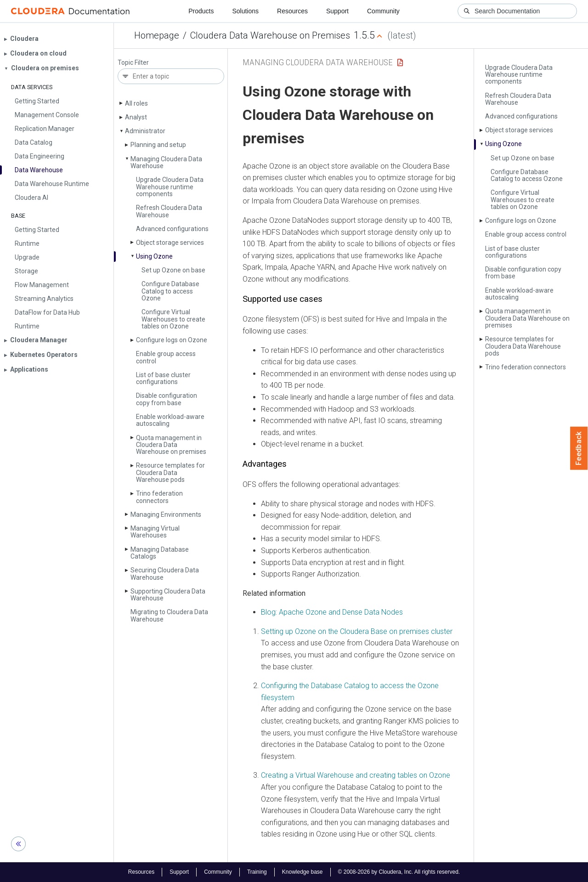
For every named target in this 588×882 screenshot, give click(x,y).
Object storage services (170, 243)
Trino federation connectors (159, 497)
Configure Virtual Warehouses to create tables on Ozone (173, 319)
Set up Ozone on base (173, 270)
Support (337, 11)
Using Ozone (154, 256)
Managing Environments (166, 514)
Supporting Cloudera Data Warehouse (168, 595)
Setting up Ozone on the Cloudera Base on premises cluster (357, 631)
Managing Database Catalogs (160, 553)
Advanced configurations (172, 229)
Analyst (136, 117)
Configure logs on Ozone (172, 340)
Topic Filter (133, 63)
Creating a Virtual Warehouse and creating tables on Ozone (356, 775)
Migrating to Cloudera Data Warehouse (169, 615)
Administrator (145, 131)
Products (201, 11)
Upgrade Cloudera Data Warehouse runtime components (170, 187)
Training (257, 872)
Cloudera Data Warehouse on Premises (270, 35)
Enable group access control (166, 357)
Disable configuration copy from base (167, 399)
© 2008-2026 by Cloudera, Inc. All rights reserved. (399, 872)
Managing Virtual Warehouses (155, 532)
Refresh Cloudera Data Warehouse (169, 211)
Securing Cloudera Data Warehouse (165, 574)
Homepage (157, 35)
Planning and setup (158, 145)
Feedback (579, 448)
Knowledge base (302, 872)
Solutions (245, 11)
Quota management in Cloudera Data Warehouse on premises (171, 445)
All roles (136, 103)
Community (383, 11)
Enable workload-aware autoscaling (170, 420)
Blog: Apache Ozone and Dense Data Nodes (332, 612)
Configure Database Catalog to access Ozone (170, 291)
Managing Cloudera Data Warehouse (166, 162)
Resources (292, 11)
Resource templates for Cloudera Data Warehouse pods (170, 472)
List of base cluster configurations (163, 378)
